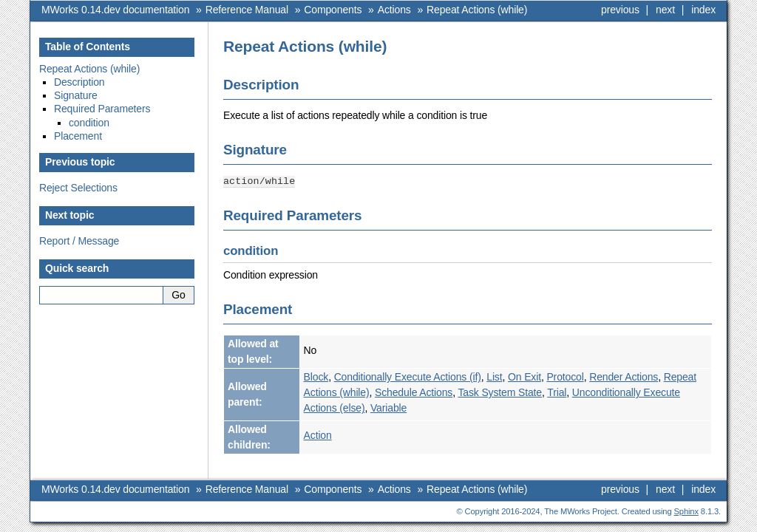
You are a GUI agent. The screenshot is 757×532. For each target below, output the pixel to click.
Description (79, 82)
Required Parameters (102, 109)
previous (620, 10)
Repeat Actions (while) (477, 10)
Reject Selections (78, 188)
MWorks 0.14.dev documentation (115, 10)
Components (333, 10)
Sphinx (686, 511)
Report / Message (79, 241)
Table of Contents (88, 47)
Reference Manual (247, 10)
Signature (76, 95)
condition (89, 123)
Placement (78, 136)
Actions (394, 10)
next (665, 10)
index (703, 10)
